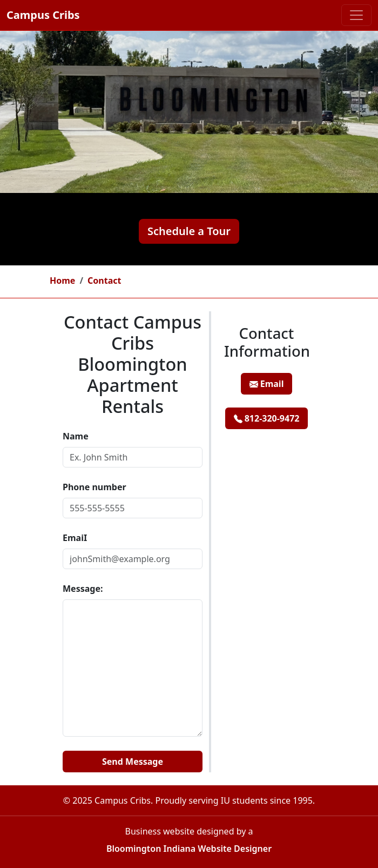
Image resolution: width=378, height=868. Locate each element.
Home (62, 281)
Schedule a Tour (189, 231)
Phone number (94, 487)
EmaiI (75, 538)
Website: (63, 746)
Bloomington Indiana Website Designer (189, 849)
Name (76, 436)
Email (267, 384)
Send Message (133, 762)
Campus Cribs (43, 15)
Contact (104, 281)
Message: (83, 589)
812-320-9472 (267, 418)
